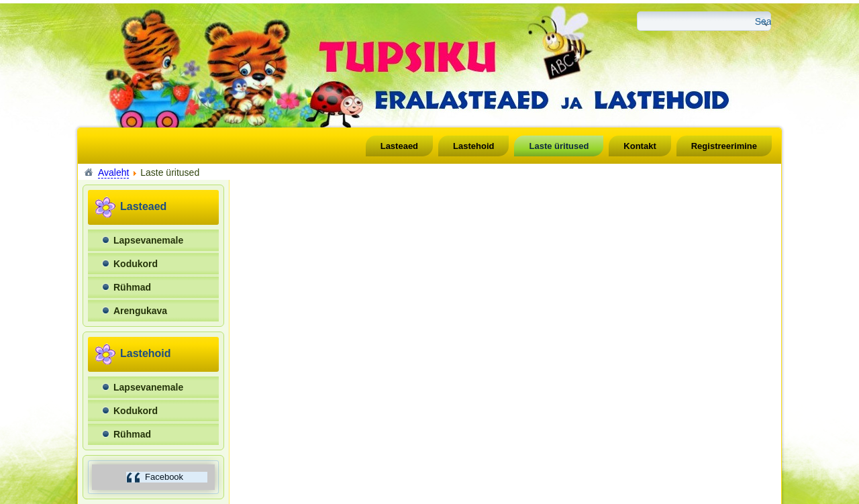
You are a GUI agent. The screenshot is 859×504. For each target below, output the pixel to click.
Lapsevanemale (148, 240)
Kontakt (640, 146)
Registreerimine (724, 146)
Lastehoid (473, 146)
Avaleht (113, 172)
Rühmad (132, 287)
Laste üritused (559, 146)
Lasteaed (399, 146)
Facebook (164, 477)
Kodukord (136, 264)
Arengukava (140, 311)
